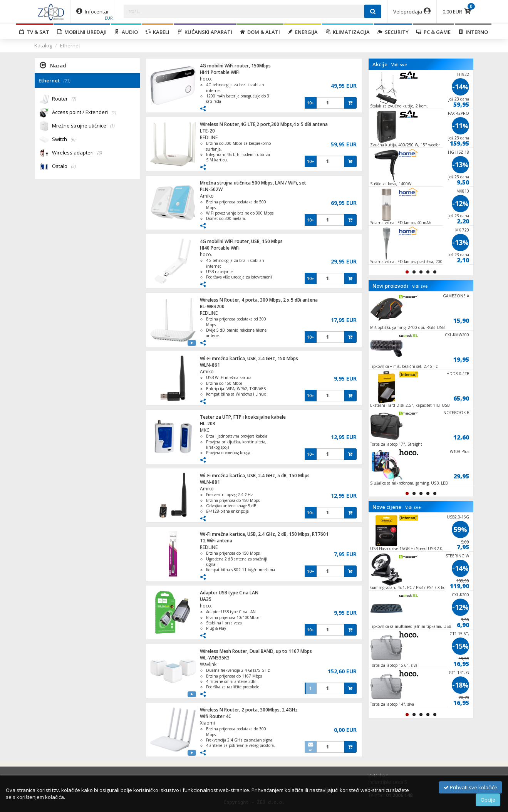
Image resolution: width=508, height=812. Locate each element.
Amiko (207, 196)
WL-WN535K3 (215, 658)
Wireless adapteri (77, 153)
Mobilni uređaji (82, 32)
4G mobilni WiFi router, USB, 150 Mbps (241, 241)
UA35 (206, 599)
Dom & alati (260, 32)
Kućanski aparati (205, 32)
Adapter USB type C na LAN (229, 593)
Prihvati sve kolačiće (470, 787)
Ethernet (70, 45)
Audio (126, 32)
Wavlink (208, 664)
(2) (74, 166)
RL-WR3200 (212, 306)
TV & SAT (34, 32)
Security (393, 32)
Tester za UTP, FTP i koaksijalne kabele (243, 417)
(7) (74, 99)
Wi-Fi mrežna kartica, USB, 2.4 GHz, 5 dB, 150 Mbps (255, 476)
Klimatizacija (348, 32)
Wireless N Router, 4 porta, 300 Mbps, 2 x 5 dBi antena (259, 300)
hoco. (206, 79)
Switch (64, 140)
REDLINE (209, 137)
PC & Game (433, 32)
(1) (114, 112)
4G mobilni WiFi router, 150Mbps (235, 66)
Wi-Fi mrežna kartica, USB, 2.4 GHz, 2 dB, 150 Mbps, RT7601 (264, 534)
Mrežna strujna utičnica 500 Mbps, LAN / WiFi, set (253, 183)
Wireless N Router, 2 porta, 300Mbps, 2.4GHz (249, 710)
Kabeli (158, 32)
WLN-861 (210, 365)
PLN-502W (211, 189)
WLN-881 (210, 482)
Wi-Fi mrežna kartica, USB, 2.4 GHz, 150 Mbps (249, 358)
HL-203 (208, 424)
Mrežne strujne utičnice (83, 126)
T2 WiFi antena (216, 541)
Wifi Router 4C (215, 716)
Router (64, 99)
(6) (73, 139)
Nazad (53, 65)
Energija (303, 32)
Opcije (488, 800)
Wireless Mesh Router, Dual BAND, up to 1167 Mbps (256, 651)
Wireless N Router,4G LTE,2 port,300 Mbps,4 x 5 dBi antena (264, 124)
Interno (473, 32)
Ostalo (64, 167)
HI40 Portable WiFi (220, 248)
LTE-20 (207, 131)
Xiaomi (207, 723)
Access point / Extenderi (84, 113)
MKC (205, 430)
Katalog (43, 45)
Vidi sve (399, 65)
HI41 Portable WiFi (220, 72)
